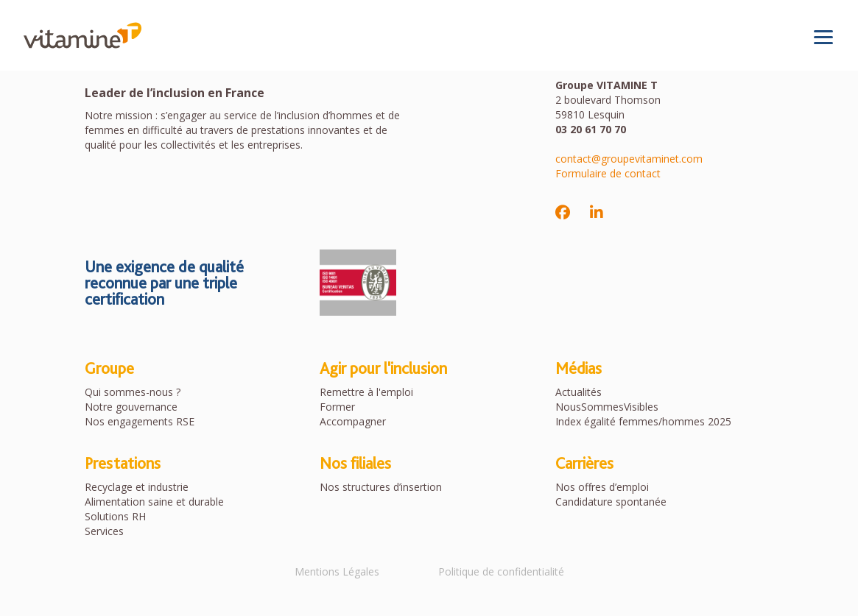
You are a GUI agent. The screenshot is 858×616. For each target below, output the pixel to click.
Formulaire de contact (608, 173)
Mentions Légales (337, 571)
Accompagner (353, 421)
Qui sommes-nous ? (133, 392)
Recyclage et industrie (137, 487)
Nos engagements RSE (140, 421)
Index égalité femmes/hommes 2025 (643, 421)
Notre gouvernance (131, 407)
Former (337, 407)
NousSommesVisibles (607, 407)
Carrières (584, 463)
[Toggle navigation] (823, 37)
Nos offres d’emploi (602, 487)
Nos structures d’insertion (381, 487)
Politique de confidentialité (501, 571)
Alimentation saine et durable (154, 502)
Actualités (579, 392)
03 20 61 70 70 (591, 129)
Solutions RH (115, 516)
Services (104, 531)
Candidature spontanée (611, 502)
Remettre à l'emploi (366, 392)
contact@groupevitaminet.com (629, 159)
